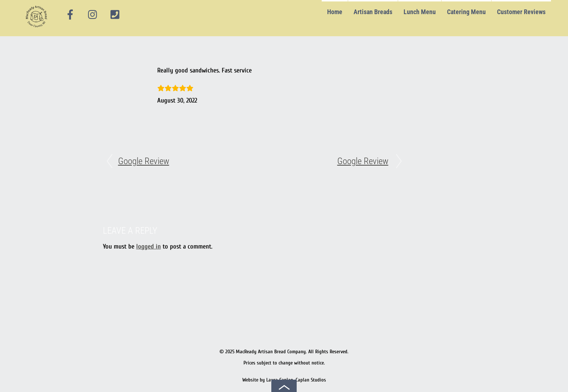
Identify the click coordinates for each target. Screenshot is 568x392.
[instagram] (93, 15)
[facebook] (70, 15)
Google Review (144, 161)
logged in (149, 247)
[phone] (115, 15)
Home (335, 12)
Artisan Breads (373, 12)
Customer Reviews (521, 12)
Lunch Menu (420, 12)
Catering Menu (466, 12)
